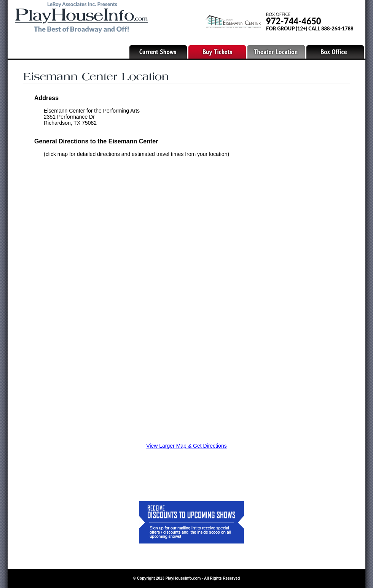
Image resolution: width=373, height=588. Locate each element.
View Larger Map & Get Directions (186, 446)
